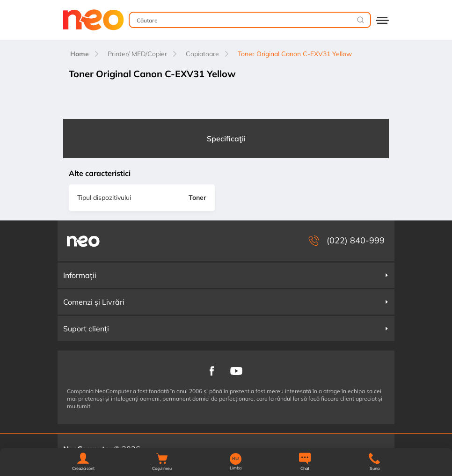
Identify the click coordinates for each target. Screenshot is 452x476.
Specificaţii (226, 139)
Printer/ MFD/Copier (137, 54)
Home (80, 54)
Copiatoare (202, 54)
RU (235, 459)
